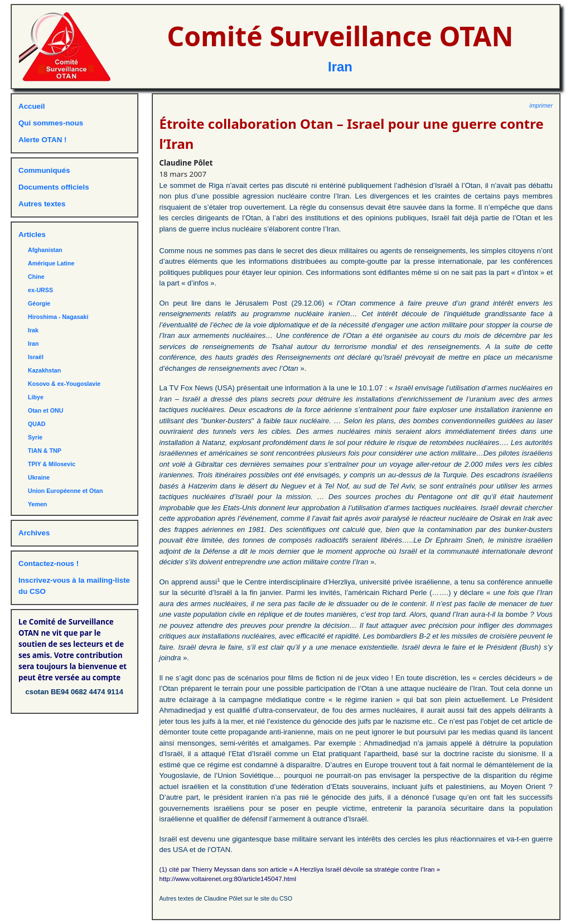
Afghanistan (45, 250)
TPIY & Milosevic (52, 464)
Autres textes (42, 204)
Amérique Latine (51, 263)
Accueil (32, 106)
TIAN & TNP (45, 451)
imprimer (541, 105)
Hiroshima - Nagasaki (58, 317)
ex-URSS (40, 290)
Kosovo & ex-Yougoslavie (64, 384)
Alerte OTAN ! (42, 140)
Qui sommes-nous (51, 123)
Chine (36, 277)
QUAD (37, 424)
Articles (32, 234)
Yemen (37, 504)
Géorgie (39, 303)
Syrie (35, 437)
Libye (36, 397)
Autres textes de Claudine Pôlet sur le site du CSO (226, 898)
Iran (340, 67)
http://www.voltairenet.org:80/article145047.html (228, 879)
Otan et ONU (45, 410)
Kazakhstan (44, 370)
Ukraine (39, 477)
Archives (34, 533)
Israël (36, 357)
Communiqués (44, 170)
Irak (33, 330)
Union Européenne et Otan (65, 491)
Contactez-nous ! (49, 563)
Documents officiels (54, 187)
